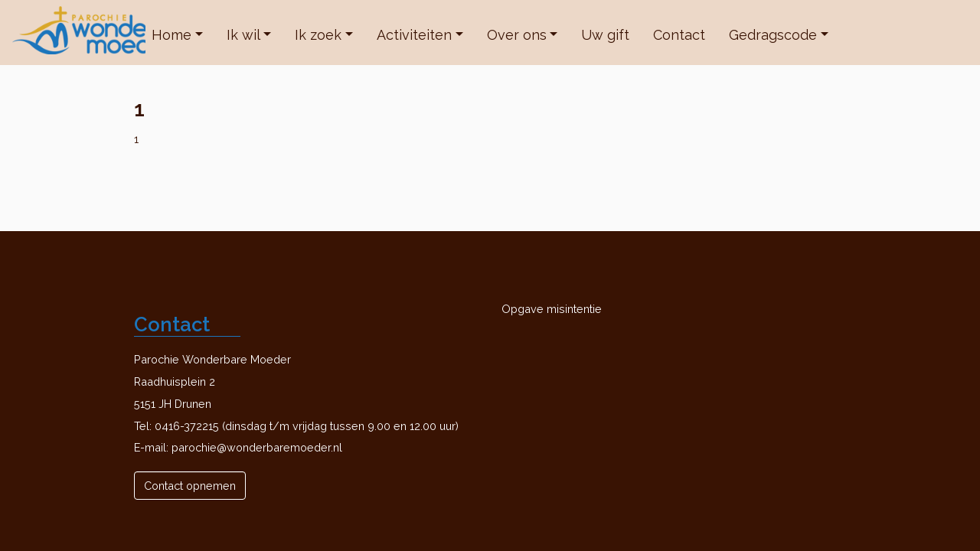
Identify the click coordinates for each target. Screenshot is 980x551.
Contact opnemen (190, 486)
